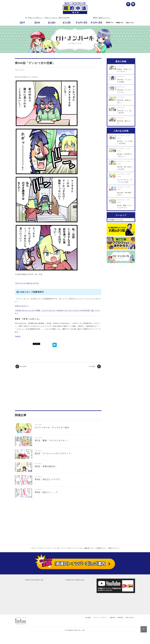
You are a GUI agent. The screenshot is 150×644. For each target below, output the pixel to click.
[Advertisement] (58, 389)
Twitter (18, 336)
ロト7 (34, 548)
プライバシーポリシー (100, 618)
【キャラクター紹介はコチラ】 (27, 283)
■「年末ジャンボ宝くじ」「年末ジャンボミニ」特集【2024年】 (48, 18)
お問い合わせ (130, 618)
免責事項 (113, 618)
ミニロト (48, 548)
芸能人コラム (113, 548)
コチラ (23, 306)
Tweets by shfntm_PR (34, 580)
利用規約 (120, 618)
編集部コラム (89, 548)
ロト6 (40, 548)
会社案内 (88, 618)
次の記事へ (95, 366)
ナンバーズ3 (66, 548)
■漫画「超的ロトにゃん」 (102, 18)
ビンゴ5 (56, 548)
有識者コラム (101, 548)
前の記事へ (21, 366)
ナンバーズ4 (78, 548)
